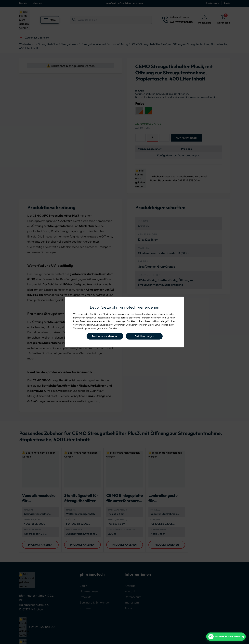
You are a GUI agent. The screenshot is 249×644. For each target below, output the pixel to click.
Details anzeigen (144, 336)
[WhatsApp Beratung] (226, 637)
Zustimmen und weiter (105, 336)
